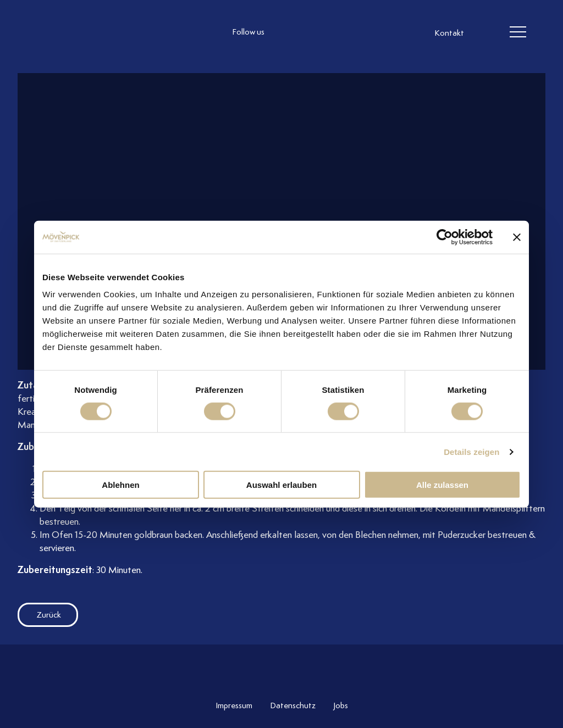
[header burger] (518, 32)
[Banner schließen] (517, 237)
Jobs (341, 705)
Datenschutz (293, 705)
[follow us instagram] (287, 32)
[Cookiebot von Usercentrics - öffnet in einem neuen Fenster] (445, 237)
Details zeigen (471, 451)
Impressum (234, 705)
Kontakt (449, 33)
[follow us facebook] (309, 32)
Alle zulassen (442, 485)
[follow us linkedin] (331, 32)
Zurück (39, 615)
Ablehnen (120, 485)
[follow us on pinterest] (353, 32)
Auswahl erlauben (281, 485)
